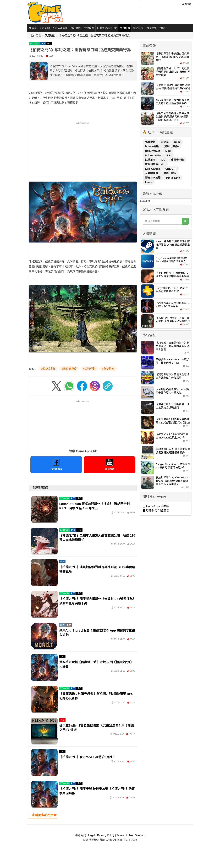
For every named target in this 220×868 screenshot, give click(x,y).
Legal (92, 835)
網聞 (62, 562)
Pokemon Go (153, 155)
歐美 (62, 625)
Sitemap (140, 835)
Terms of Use (125, 835)
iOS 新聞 (45, 28)
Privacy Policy (106, 835)
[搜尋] (159, 4)
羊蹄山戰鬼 (170, 173)
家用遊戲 (125, 28)
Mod (168, 151)
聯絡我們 (80, 835)
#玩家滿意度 (69, 369)
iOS (163, 160)
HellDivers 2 (153, 151)
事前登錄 (76, 28)
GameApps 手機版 (156, 506)
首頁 (33, 28)
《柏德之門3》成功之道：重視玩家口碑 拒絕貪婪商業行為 (94, 36)
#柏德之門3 (48, 369)
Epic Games (153, 169)
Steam (165, 142)
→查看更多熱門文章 (43, 815)
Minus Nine (173, 178)
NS (62, 720)
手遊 (69, 625)
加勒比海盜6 (171, 146)
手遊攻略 (89, 28)
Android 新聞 (60, 28)
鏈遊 (162, 28)
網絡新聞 (138, 28)
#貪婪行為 (108, 369)
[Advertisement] (83, 149)
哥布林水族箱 (153, 178)
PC (49, 44)
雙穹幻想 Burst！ (155, 164)
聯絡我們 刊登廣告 (156, 510)
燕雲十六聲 (177, 160)
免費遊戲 (151, 142)
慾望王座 (151, 160)
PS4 (169, 155)
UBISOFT (171, 169)
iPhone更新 (152, 146)
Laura (149, 182)
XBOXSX (34, 44)
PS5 (43, 44)
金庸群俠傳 (152, 173)
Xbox (177, 142)
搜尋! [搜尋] (186, 4)
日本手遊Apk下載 (107, 28)
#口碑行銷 (89, 369)
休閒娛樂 (151, 28)
